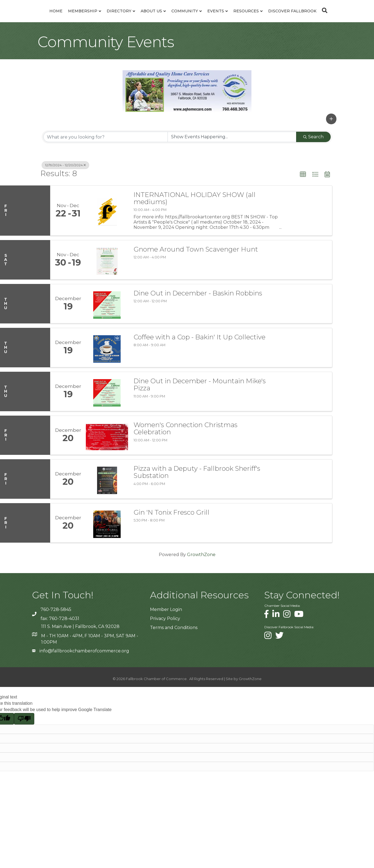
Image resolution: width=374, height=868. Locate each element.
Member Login (166, 635)
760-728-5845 (56, 635)
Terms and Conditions (174, 654)
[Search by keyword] (106, 163)
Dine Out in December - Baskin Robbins (198, 319)
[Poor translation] (24, 745)
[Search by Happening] (232, 163)
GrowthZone (201, 581)
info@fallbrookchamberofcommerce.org (84, 677)
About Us (121, 18)
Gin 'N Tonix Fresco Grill (172, 539)
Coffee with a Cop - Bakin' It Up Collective (199, 363)
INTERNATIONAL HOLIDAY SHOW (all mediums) (195, 225)
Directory (89, 18)
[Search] (187, 38)
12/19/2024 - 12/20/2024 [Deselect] (65, 191)
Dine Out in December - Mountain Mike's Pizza (200, 411)
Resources (284, 18)
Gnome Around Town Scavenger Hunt (196, 275)
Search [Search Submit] (313, 163)
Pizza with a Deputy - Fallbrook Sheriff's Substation (197, 498)
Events (254, 18)
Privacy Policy (165, 645)
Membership (53, 18)
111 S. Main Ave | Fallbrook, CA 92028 (80, 653)
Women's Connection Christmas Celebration (185, 455)
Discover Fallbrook (331, 18)
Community (223, 18)
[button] (331, 145)
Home (26, 18)
